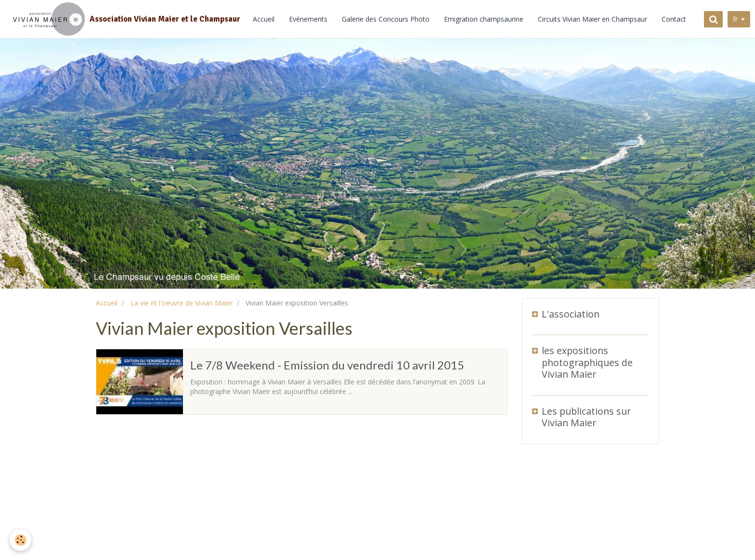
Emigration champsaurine (484, 19)
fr (735, 19)
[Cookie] (20, 540)
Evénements (308, 19)
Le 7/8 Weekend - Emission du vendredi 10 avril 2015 (327, 365)
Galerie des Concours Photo (386, 19)
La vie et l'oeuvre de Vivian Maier (182, 303)
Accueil (264, 19)
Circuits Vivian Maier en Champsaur (592, 19)
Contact (674, 19)
